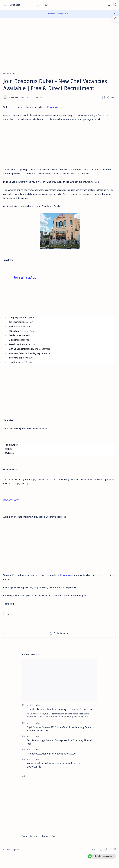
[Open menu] (6, 5)
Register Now (11, 510)
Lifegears (15, 5)
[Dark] (109, 5)
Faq (53, 849)
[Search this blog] (59, 5)
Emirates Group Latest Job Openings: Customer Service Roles (61, 722)
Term (24, 849)
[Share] (111, 97)
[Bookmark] (114, 5)
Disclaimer (35, 849)
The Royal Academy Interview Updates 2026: (51, 766)
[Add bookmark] (103, 97)
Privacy (45, 849)
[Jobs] (14, 73)
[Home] (6, 73)
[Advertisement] (59, 143)
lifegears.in (52, 107)
